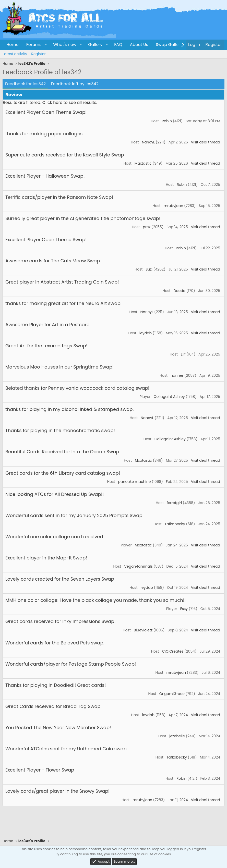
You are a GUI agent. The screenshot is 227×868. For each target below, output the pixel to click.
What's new (65, 45)
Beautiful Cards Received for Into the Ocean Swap (62, 452)
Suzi (149, 269)
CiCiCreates (173, 651)
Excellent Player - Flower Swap (40, 770)
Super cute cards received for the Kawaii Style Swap (65, 155)
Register (38, 54)
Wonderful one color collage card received (54, 537)
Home (13, 45)
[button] (46, 45)
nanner (177, 375)
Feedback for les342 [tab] (25, 84)
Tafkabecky (175, 524)
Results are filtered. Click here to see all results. (50, 102)
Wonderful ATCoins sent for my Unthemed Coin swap (66, 749)
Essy (184, 609)
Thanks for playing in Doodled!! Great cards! (56, 685)
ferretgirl (174, 503)
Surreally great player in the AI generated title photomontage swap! (83, 218)
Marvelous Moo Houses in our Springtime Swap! (59, 367)
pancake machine (135, 482)
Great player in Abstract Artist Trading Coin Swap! (62, 282)
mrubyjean (174, 206)
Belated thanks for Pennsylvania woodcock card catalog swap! (77, 388)
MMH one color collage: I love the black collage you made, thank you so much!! (95, 600)
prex (147, 227)
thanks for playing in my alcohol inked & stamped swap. (69, 409)
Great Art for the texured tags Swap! (46, 346)
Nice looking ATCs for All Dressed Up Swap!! (55, 494)
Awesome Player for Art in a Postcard (47, 325)
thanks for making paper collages (44, 134)
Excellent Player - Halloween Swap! (45, 176)
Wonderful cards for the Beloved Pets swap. (55, 643)
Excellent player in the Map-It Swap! (46, 558)
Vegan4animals (138, 566)
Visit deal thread (206, 142)
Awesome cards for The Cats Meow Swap (53, 261)
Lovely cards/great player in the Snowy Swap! (57, 791)
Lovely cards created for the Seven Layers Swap (60, 579)
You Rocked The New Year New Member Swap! (58, 728)
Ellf (183, 354)
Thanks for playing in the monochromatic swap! (60, 430)
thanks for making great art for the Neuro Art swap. (63, 303)
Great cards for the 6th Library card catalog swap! (63, 473)
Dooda (180, 291)
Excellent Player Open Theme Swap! (46, 112)
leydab (146, 333)
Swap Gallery (169, 45)
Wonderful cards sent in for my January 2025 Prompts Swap (74, 515)
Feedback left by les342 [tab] (75, 84)
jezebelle (177, 736)
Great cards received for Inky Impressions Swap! (61, 621)
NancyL (148, 142)
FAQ (118, 45)
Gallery (95, 45)
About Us (139, 45)
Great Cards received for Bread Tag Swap (53, 706)
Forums (34, 45)
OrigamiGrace (172, 694)
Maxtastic (143, 163)
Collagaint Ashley (169, 397)
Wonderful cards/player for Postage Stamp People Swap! (71, 664)
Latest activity (15, 54)
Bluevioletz (143, 630)
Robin (167, 121)
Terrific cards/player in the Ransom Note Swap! (59, 197)
